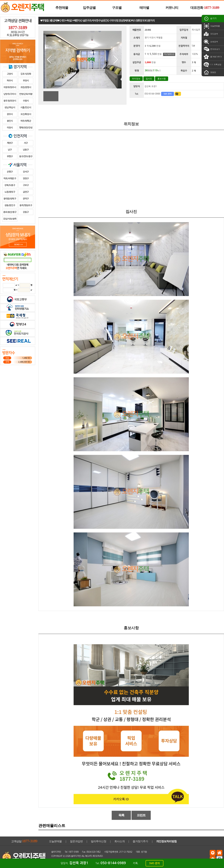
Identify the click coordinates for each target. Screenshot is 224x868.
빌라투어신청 (99, 841)
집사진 (149, 79)
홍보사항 (162, 79)
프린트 (141, 815)
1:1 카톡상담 (212, 65)
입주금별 (89, 8)
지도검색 (211, 34)
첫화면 (210, 72)
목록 (121, 815)
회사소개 (120, 841)
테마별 (144, 8)
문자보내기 (212, 49)
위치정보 (136, 79)
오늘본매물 (212, 26)
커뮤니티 (172, 8)
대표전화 (205, 8)
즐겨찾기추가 (212, 57)
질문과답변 (76, 841)
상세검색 (211, 42)
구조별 (117, 8)
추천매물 (62, 8)
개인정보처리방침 (166, 841)
